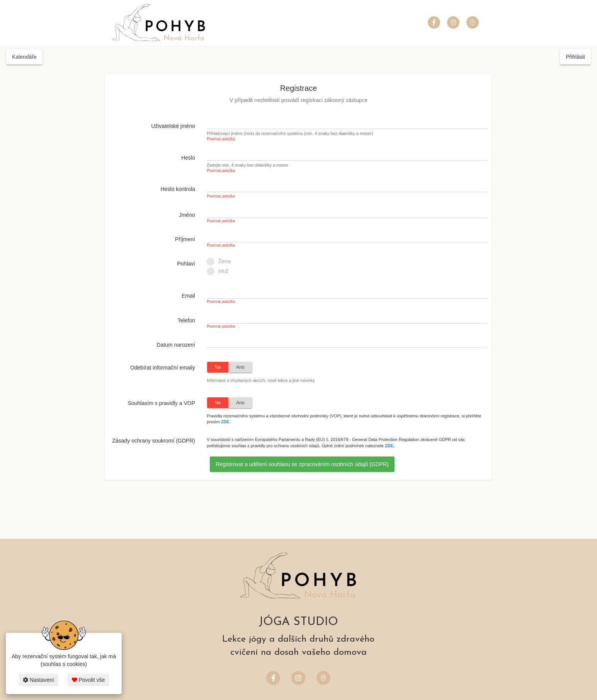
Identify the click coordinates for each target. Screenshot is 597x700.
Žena (221, 262)
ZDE (225, 422)
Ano (240, 367)
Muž (220, 271)
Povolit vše (88, 680)
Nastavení (38, 680)
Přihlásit (575, 57)
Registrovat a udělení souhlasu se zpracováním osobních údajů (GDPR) (302, 464)
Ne (218, 367)
